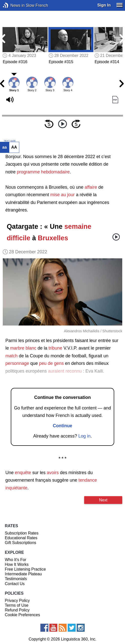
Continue (63, 426)
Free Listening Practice (25, 569)
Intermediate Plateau (23, 574)
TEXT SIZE (10, 141)
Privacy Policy (17, 601)
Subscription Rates (22, 533)
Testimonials (16, 579)
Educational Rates (21, 538)
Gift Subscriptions (20, 543)
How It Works (17, 564)
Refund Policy (17, 610)
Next (103, 500)
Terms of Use (17, 605)
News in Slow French (13, 5)
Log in (85, 436)
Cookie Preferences (22, 615)
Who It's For (16, 560)
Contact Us (15, 584)
